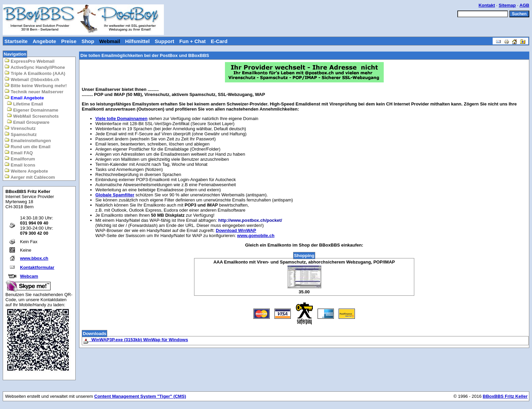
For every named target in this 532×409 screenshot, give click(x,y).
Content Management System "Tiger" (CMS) (140, 396)
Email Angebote (24, 98)
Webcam (29, 276)
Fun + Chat (192, 41)
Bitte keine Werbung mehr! (36, 85)
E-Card (219, 41)
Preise (69, 41)
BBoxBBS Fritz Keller (505, 396)
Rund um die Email (27, 146)
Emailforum (20, 159)
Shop (88, 41)
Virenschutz (20, 128)
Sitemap (507, 5)
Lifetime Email (25, 104)
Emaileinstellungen (28, 140)
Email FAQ (19, 152)
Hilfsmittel (138, 41)
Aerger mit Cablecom (30, 177)
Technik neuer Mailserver (34, 91)
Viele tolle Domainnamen (121, 119)
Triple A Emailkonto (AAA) (35, 73)
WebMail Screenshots (33, 116)
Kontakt (487, 5)
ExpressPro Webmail (30, 61)
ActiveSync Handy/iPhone (35, 67)
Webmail (109, 41)
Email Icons (20, 165)
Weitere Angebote (26, 171)
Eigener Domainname (33, 110)
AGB (524, 5)
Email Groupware (28, 122)
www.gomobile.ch (256, 236)
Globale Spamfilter (115, 195)
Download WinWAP (236, 230)
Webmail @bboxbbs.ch (32, 79)
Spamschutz (21, 134)
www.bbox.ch (34, 258)
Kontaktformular (37, 267)
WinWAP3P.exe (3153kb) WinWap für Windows (135, 340)
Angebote (44, 41)
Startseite (16, 41)
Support (165, 41)
